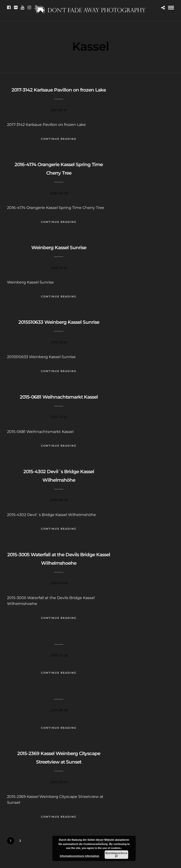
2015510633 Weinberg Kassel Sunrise (59, 322)
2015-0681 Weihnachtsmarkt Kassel (59, 397)
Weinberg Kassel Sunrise (59, 248)
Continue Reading (59, 139)
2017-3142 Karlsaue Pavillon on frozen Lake (59, 90)
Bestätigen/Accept (116, 855)
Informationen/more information (80, 856)
